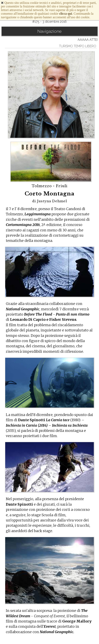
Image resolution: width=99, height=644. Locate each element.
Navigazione (49, 31)
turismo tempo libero (78, 46)
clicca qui (65, 14)
